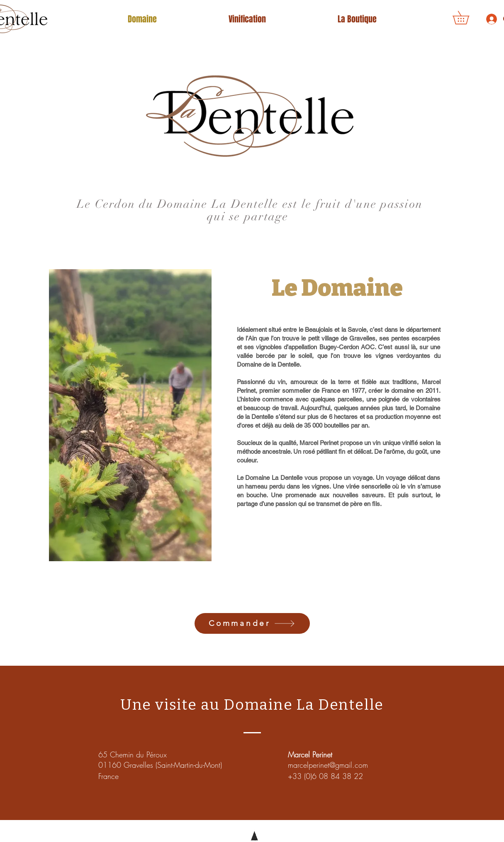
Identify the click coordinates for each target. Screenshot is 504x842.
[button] (467, 18)
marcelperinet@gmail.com (328, 765)
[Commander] (252, 623)
